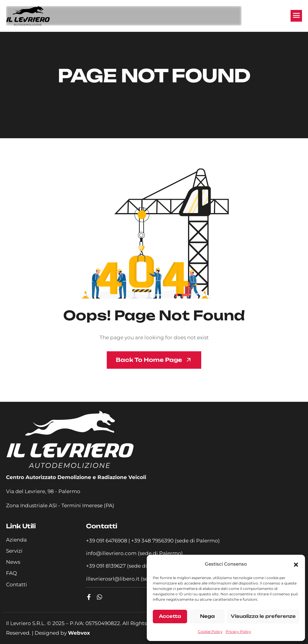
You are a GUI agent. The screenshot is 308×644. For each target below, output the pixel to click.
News (13, 562)
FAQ (11, 573)
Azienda (16, 540)
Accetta (170, 616)
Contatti (17, 584)
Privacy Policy (238, 632)
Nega (207, 616)
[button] (296, 564)
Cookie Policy (210, 632)
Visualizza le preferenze (263, 616)
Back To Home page (149, 360)
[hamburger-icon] (296, 16)
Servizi (14, 551)
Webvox (79, 633)
